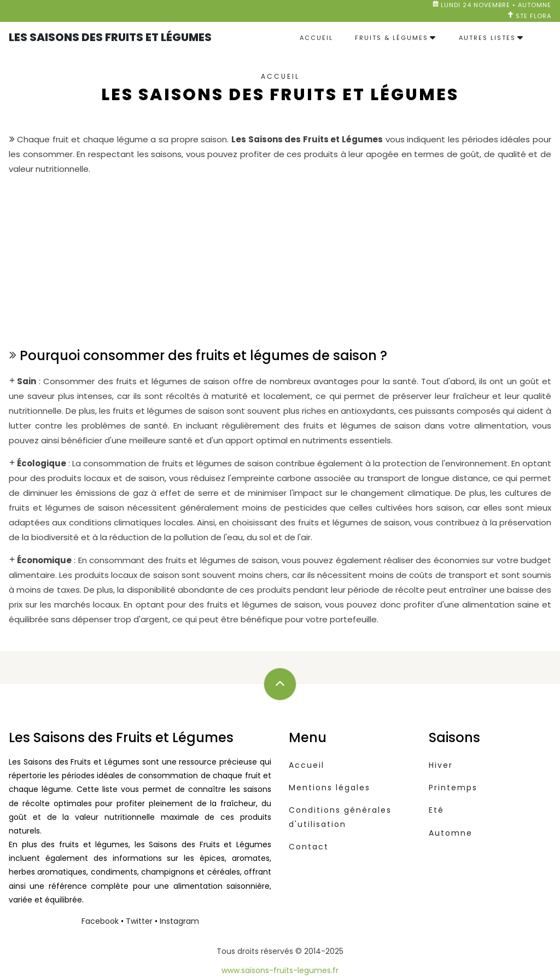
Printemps (453, 788)
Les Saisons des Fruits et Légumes (110, 37)
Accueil (316, 38)
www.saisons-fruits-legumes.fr (280, 970)
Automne (451, 833)
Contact (309, 847)
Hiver (441, 765)
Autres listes (487, 38)
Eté (436, 810)
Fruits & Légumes (392, 38)
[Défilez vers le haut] (280, 684)
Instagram (179, 921)
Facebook (100, 921)
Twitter (139, 921)
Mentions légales (329, 788)
